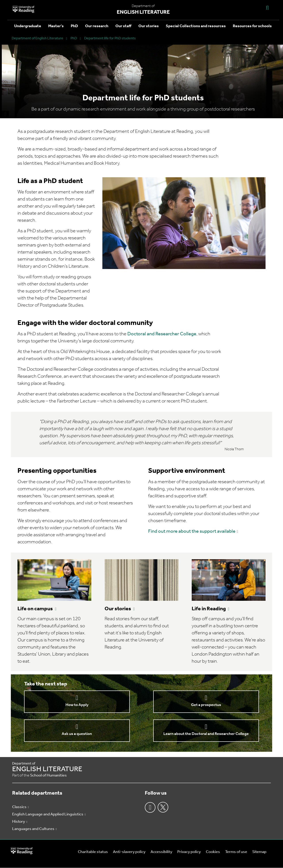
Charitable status (93, 852)
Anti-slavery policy (129, 852)
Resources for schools (252, 26)
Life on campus (35, 609)
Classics (19, 807)
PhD (74, 26)
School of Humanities (48, 775)
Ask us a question (77, 734)
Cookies (213, 852)
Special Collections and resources (196, 26)
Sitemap (259, 852)
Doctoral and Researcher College (162, 334)
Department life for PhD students (110, 38)
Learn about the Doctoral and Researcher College (206, 734)
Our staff (123, 26)
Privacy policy (189, 852)
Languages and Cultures (33, 829)
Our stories (149, 26)
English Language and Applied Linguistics (48, 814)
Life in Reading (209, 609)
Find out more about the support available (192, 531)
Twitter (163, 807)
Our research (97, 26)
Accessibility (161, 852)
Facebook (150, 807)
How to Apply (77, 705)
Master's (56, 26)
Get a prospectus (206, 705)
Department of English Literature (37, 38)
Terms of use (236, 852)
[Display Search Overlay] (267, 7)
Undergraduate (28, 26)
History (19, 822)
